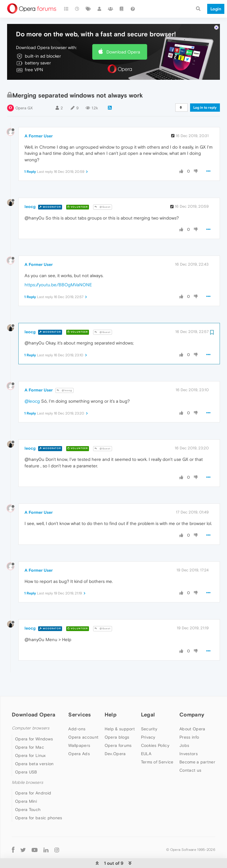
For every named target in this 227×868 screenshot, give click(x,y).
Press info (189, 725)
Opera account (83, 725)
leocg (30, 194)
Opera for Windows (34, 726)
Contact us (190, 758)
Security (149, 717)
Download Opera (123, 39)
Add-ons (77, 717)
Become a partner (197, 750)
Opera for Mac (30, 735)
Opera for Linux (30, 743)
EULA (146, 742)
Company (192, 702)
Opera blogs (117, 725)
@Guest (103, 195)
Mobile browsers (27, 770)
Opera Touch (28, 797)
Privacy (148, 725)
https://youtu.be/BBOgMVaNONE (58, 273)
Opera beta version (34, 751)
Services (80, 702)
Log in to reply (205, 95)
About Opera (192, 717)
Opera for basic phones (39, 805)
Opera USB (26, 760)
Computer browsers (31, 716)
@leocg (64, 378)
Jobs (184, 733)
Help (111, 702)
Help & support (120, 717)
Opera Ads (79, 742)
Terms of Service (157, 750)
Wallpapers (79, 733)
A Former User (39, 123)
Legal (148, 702)
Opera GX (24, 96)
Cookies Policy (155, 733)
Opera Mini (26, 789)
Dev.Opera (115, 742)
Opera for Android (33, 781)
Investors (189, 742)
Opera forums (118, 733)
